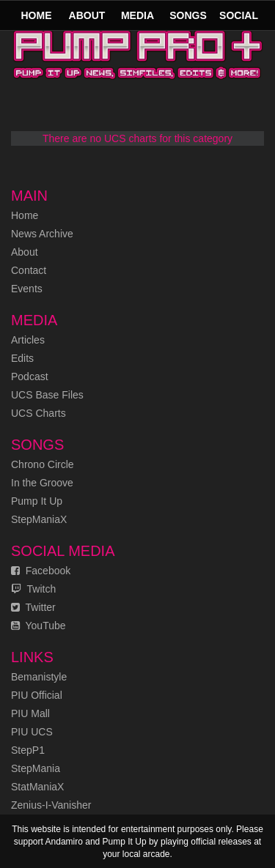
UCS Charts (38, 413)
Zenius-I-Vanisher (51, 805)
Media (137, 15)
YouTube (38, 626)
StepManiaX (39, 519)
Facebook (41, 571)
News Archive (42, 234)
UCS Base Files (47, 395)
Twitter (33, 607)
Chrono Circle (43, 464)
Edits (22, 358)
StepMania (36, 768)
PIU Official (37, 695)
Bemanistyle (39, 677)
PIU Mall (30, 713)
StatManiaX (37, 787)
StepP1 (28, 750)
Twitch (33, 589)
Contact (29, 270)
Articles (28, 340)
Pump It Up (37, 501)
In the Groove (42, 483)
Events (27, 289)
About (87, 15)
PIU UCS (32, 732)
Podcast (30, 376)
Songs (188, 15)
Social (239, 15)
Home (37, 15)
